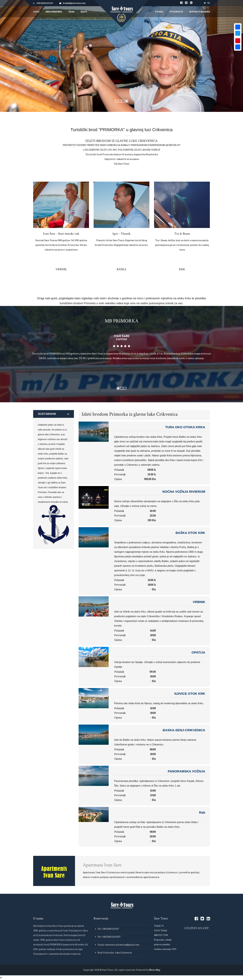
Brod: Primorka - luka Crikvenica (115, 953)
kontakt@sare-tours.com (74, 3)
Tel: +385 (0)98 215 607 (108, 929)
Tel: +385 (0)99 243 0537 (109, 937)
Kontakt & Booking (200, 12)
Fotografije (176, 12)
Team (71, 12)
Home (36, 12)
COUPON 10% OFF (196, 928)
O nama (159, 12)
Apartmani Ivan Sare (102, 865)
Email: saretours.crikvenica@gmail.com (119, 945)
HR (207, 3)
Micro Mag (155, 970)
